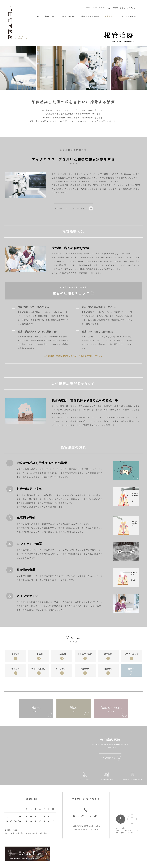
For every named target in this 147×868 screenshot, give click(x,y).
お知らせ (36, 709)
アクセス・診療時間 (127, 17)
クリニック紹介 (69, 17)
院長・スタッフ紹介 (90, 17)
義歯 (39, 669)
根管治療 (85, 669)
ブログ (74, 709)
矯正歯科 (16, 669)
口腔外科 (108, 669)
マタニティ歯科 (85, 654)
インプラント (62, 669)
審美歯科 (108, 654)
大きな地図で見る (108, 758)
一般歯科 (39, 654)
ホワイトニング (131, 654)
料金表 (131, 669)
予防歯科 (16, 654)
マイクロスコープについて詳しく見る (71, 208)
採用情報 (111, 709)
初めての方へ (51, 17)
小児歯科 (62, 654)
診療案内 (109, 17)
